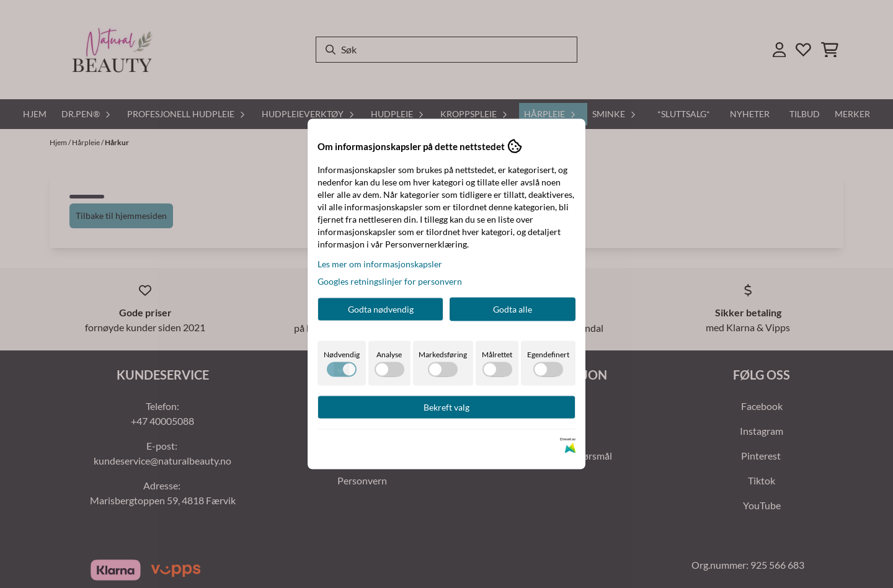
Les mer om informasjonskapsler (380, 264)
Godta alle (513, 309)
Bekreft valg (446, 407)
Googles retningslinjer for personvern (390, 281)
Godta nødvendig (381, 309)
